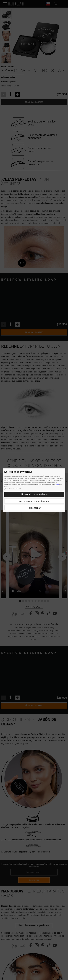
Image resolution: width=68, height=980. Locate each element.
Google (57, 485)
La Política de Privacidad (18, 472)
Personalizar (34, 508)
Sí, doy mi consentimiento (34, 494)
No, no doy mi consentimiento (34, 501)
